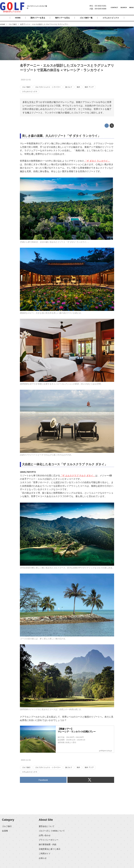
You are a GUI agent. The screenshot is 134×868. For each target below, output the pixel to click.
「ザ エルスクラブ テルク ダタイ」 (78, 476)
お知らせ (43, 858)
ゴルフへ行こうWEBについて (52, 831)
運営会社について (47, 826)
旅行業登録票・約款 (48, 844)
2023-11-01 (26, 80)
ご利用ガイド (45, 854)
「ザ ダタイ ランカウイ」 (97, 161)
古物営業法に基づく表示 (50, 849)
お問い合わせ (45, 835)
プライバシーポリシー (49, 840)
